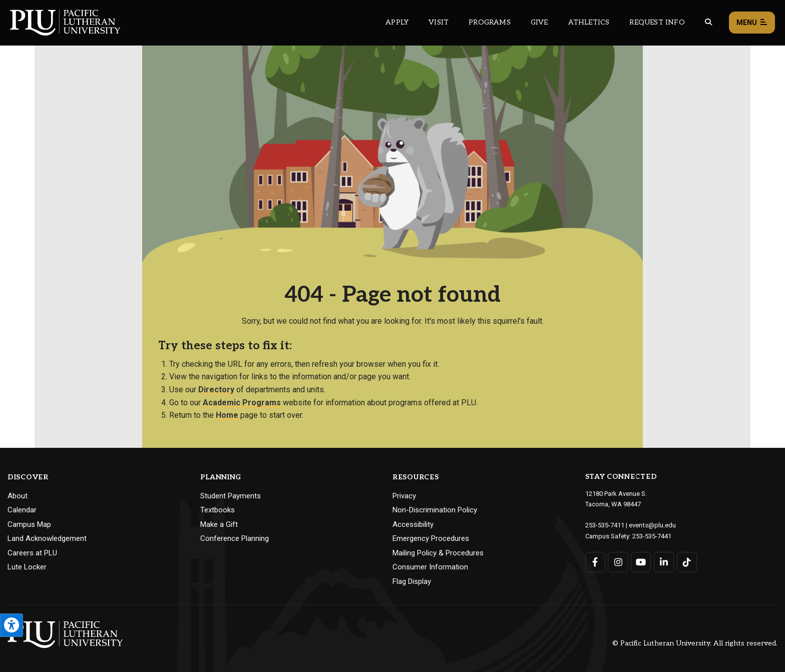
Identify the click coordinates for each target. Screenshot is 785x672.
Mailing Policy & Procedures (438, 553)
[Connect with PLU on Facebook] (596, 561)
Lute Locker (27, 567)
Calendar (22, 510)
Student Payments (231, 496)
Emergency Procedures (431, 538)
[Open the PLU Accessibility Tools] (12, 625)
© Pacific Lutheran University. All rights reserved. (695, 643)
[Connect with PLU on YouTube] (641, 561)
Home (227, 415)
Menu (752, 23)
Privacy (404, 496)
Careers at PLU (32, 553)
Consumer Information (430, 567)
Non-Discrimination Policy (435, 510)
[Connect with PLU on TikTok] (687, 561)
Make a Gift (219, 524)
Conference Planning (235, 538)
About (18, 496)
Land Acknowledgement (47, 538)
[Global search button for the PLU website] (708, 22)
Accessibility (413, 524)
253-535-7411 (605, 525)
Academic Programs (242, 403)
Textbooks (218, 510)
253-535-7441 (652, 535)
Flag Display (412, 581)
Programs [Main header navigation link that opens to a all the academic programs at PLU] (490, 22)
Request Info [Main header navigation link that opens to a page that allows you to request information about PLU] (657, 22)
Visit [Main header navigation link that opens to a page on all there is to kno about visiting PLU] (439, 22)
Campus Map (29, 524)
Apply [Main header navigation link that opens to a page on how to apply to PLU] (397, 22)
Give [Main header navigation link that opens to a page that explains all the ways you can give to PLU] (539, 22)
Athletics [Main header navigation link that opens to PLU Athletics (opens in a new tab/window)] (589, 22)
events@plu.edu (652, 525)
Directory (216, 390)
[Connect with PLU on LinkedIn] (664, 561)
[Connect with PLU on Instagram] (618, 561)
